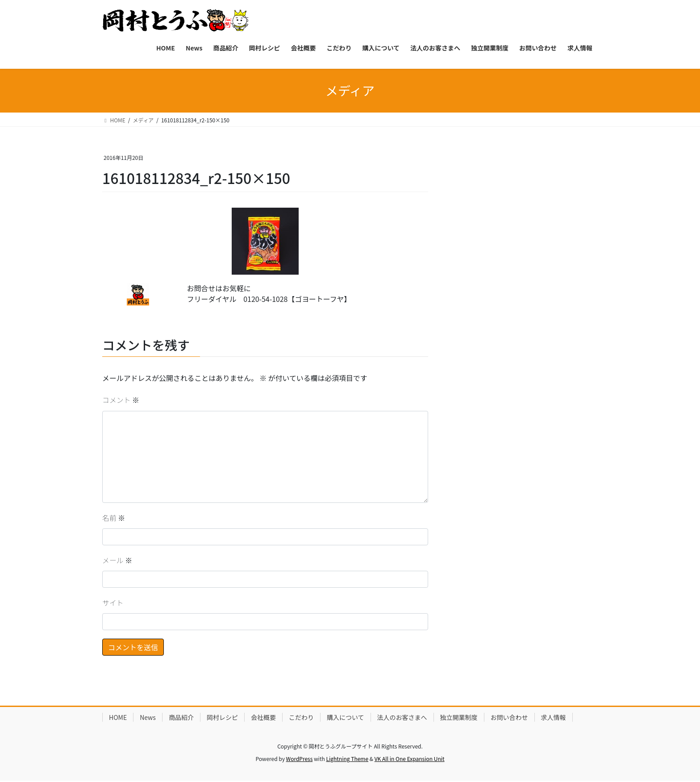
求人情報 (554, 719)
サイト (113, 604)
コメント (121, 401)
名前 (114, 519)
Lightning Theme (347, 760)
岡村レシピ (222, 719)
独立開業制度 (459, 719)
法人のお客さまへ (402, 719)
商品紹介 (181, 719)
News (148, 719)
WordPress (300, 760)
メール (117, 561)
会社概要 (263, 719)
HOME (118, 719)
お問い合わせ (509, 719)
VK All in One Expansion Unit (410, 760)
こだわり (301, 719)
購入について (346, 719)
